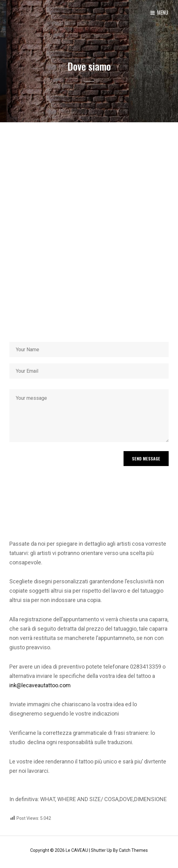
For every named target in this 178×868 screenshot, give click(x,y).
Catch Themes (133, 850)
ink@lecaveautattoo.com (40, 685)
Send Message (146, 458)
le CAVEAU (77, 850)
